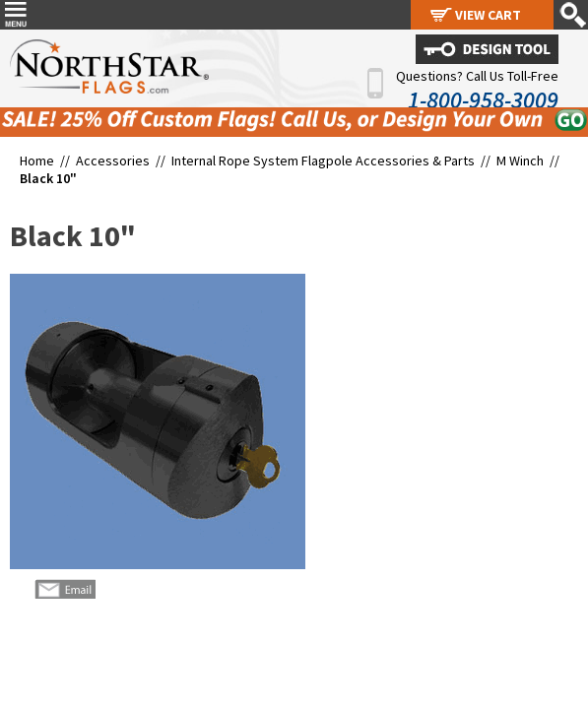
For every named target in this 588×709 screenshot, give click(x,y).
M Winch (520, 161)
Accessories (113, 161)
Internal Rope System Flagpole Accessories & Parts (323, 161)
